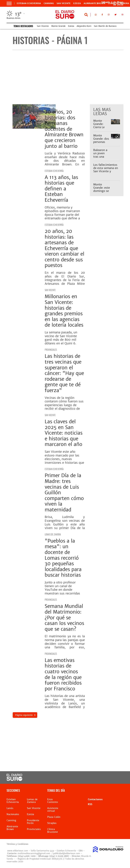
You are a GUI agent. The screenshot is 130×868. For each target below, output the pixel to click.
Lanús (10, 808)
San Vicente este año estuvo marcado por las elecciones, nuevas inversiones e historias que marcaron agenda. (64, 459)
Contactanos (95, 799)
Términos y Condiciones (17, 844)
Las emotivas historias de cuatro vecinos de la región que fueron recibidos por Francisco (63, 674)
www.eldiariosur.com (18, 851)
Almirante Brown (94, 3)
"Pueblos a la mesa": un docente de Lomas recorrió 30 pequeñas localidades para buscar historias (63, 558)
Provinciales (51, 350)
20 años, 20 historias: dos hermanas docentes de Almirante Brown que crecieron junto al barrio (64, 129)
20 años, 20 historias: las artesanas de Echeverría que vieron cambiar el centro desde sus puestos (64, 248)
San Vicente (64, 3)
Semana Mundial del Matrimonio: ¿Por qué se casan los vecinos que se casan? (64, 617)
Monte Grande (58, 26)
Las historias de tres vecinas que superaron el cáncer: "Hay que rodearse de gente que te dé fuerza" (64, 373)
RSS (90, 804)
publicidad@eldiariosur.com (67, 853)
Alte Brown (50, 105)
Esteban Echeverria (29, 3)
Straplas (52, 823)
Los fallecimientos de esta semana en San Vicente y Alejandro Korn (106, 170)
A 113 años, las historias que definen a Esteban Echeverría (61, 189)
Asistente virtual (53, 810)
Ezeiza (77, 3)
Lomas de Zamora (53, 534)
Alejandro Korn (84, 26)
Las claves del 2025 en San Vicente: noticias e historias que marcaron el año (64, 433)
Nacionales (13, 814)
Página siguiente (24, 715)
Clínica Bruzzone (53, 831)
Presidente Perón (33, 822)
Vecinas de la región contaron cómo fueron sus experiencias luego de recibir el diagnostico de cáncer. (64, 405)
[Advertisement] (68, 77)
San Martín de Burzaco (105, 26)
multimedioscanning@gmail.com (34, 853)
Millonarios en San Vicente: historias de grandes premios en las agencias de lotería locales (64, 311)
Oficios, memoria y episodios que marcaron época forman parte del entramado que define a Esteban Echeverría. (62, 215)
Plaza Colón (54, 817)
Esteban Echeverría (54, 171)
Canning (49, 3)
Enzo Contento (53, 801)
